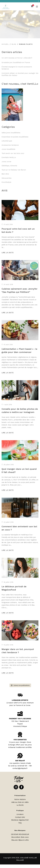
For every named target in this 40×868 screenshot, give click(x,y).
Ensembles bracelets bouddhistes (15, 137)
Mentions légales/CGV (20, 820)
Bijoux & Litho (24, 840)
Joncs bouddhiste (8, 149)
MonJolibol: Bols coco (20, 837)
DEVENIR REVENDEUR (20, 834)
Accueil (5, 44)
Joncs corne (6, 162)
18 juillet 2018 (8, 582)
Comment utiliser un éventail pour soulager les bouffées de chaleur (20, 74)
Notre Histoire (20, 799)
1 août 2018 (8, 405)
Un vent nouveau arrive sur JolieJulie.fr (17, 58)
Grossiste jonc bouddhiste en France (16, 62)
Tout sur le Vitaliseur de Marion (14, 170)
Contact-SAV (20, 817)
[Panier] (32, 6)
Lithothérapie (7, 141)
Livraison (20, 814)
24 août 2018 (8, 284)
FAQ (20, 823)
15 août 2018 (8, 345)
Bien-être (5, 174)
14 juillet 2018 (8, 645)
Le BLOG (20, 805)
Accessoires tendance (10, 145)
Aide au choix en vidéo (20, 802)
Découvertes (7, 178)
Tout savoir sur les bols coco (13, 153)
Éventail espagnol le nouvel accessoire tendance (17, 68)
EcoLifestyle (6, 182)
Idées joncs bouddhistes (11, 133)
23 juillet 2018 (9, 522)
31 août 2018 (8, 224)
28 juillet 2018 (9, 465)
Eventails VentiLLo (9, 157)
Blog (14, 44)
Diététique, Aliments (9, 166)
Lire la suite (8, 252)
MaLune (14, 840)
